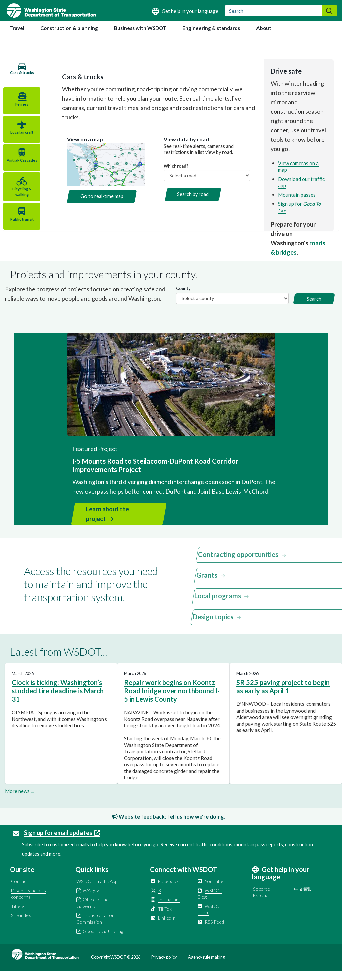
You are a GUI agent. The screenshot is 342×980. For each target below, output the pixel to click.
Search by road (188, 185)
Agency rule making (207, 966)
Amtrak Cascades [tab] (18, 168)
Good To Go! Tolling (103, 940)
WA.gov (91, 900)
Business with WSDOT (140, 28)
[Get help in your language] (185, 11)
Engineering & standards (211, 28)
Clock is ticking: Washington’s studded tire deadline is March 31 (58, 700)
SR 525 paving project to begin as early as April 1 (283, 696)
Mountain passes (295, 188)
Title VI (19, 915)
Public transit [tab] (18, 227)
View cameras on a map (301, 163)
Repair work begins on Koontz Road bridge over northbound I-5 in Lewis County (172, 700)
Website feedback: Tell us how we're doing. (169, 825)
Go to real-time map (94, 187)
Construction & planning (69, 28)
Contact (20, 891)
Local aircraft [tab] (18, 136)
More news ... (19, 800)
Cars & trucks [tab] (18, 75)
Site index (21, 925)
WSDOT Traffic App (97, 891)
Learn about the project (107, 523)
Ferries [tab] (18, 106)
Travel (17, 28)
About (264, 28)
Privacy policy (164, 966)
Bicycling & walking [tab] (18, 199)
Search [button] (314, 308)
